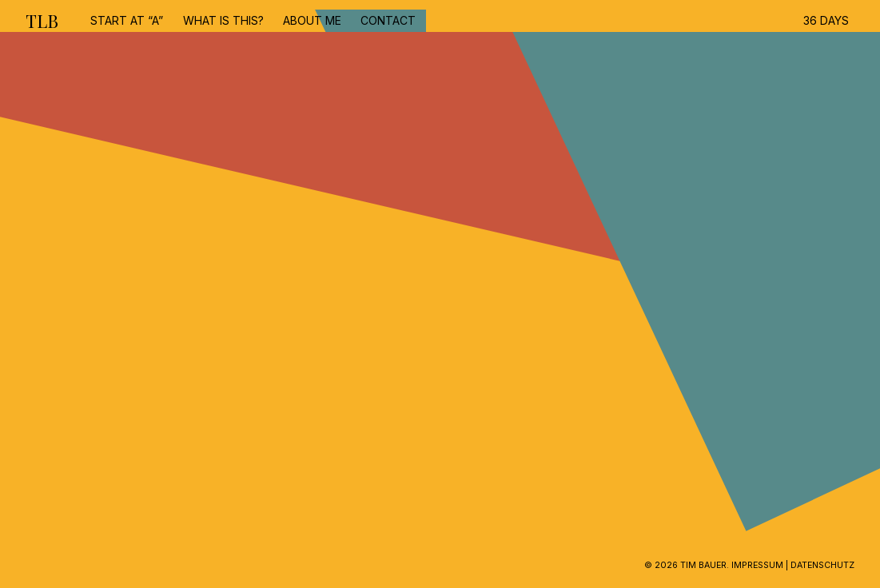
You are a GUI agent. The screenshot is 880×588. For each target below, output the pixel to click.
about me (312, 20)
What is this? (223, 20)
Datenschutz (822, 565)
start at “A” (127, 20)
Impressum (757, 565)
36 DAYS (826, 20)
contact (388, 20)
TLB (42, 21)
